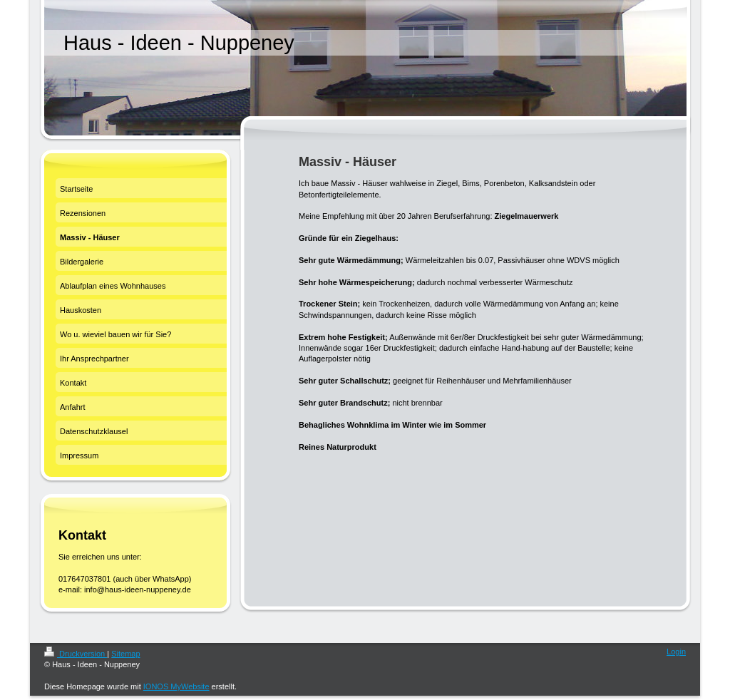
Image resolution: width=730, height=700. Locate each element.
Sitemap (125, 654)
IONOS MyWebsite (176, 686)
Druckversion (76, 654)
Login (676, 652)
